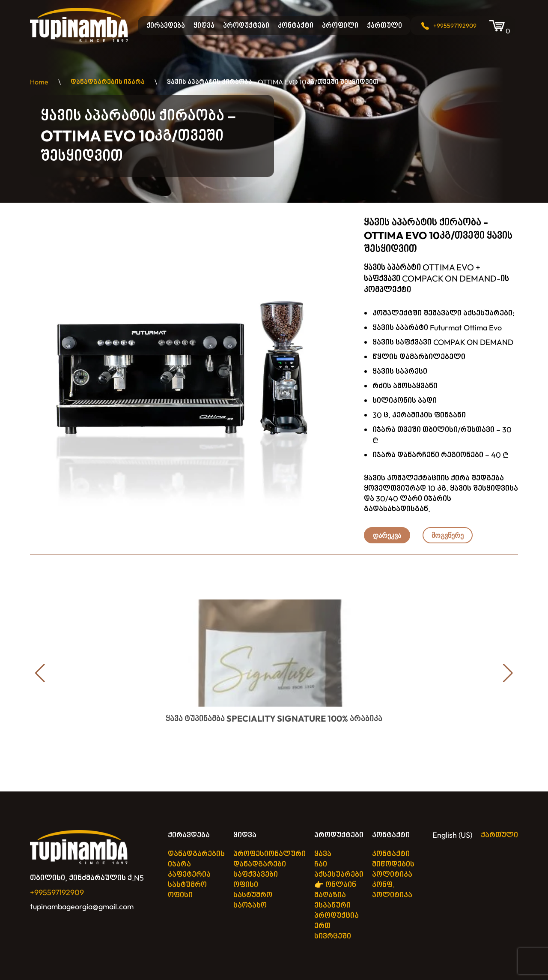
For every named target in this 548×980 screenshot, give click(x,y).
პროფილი (340, 25)
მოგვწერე (448, 535)
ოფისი (180, 895)
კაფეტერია (189, 874)
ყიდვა (204, 25)
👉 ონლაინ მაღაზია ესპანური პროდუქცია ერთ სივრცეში (337, 910)
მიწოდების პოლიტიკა (393, 869)
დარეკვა (387, 535)
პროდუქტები (246, 25)
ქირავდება (166, 25)
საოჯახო (250, 905)
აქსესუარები (339, 874)
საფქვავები (256, 874)
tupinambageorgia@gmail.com (82, 907)
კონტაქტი (296, 25)
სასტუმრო (187, 885)
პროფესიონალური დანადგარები (270, 859)
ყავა (323, 854)
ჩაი (321, 864)
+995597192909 (455, 26)
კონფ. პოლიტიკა (392, 890)
